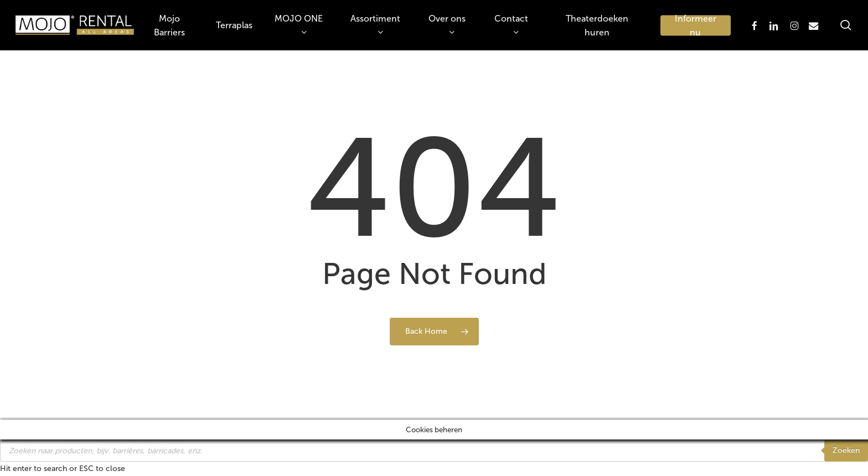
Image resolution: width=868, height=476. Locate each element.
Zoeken (846, 450)
